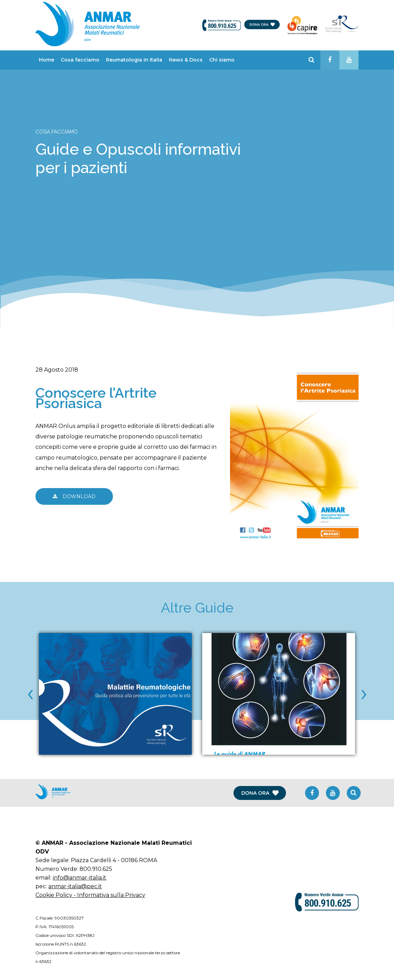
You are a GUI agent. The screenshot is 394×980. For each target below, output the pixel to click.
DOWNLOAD (74, 496)
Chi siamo (222, 60)
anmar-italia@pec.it (75, 886)
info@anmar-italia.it (80, 878)
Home (47, 60)
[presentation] (30, 692)
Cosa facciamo (80, 60)
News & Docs (186, 60)
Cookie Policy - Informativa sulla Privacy (90, 895)
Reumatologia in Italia (134, 60)
